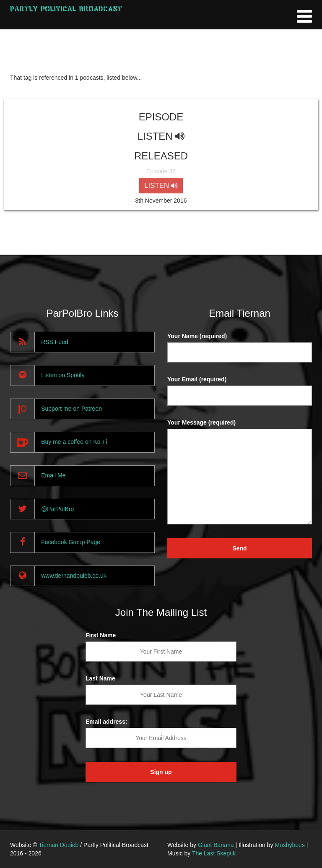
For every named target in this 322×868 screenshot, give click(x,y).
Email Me (53, 475)
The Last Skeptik (214, 853)
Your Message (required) (201, 422)
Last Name (100, 678)
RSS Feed (55, 342)
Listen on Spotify (63, 375)
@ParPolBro (57, 509)
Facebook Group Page (71, 542)
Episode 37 (161, 171)
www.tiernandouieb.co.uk (74, 576)
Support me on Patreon (71, 409)
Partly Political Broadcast (66, 9)
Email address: (106, 722)
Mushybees (290, 845)
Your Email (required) (197, 379)
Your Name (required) (197, 336)
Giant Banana (216, 845)
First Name (101, 635)
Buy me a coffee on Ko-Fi (74, 442)
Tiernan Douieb (58, 845)
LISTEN (161, 186)
